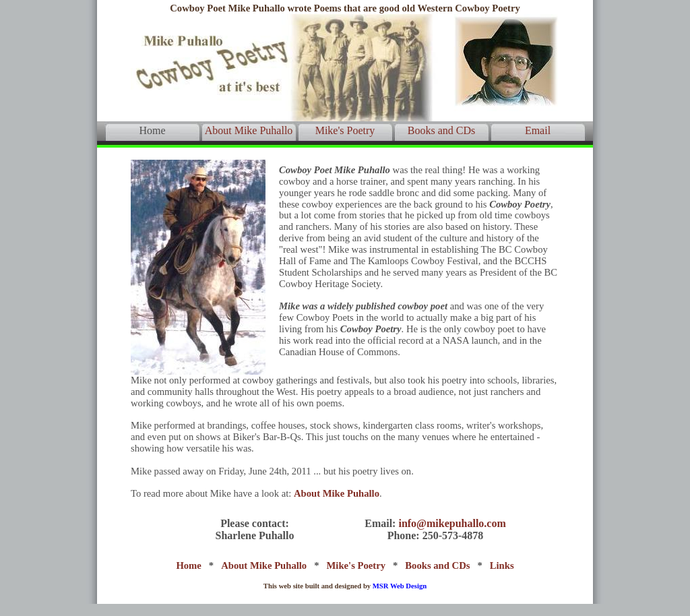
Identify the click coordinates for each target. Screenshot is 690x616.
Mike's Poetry (345, 130)
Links (502, 565)
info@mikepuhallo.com (452, 523)
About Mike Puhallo (249, 130)
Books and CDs (441, 130)
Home (152, 130)
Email (538, 130)
